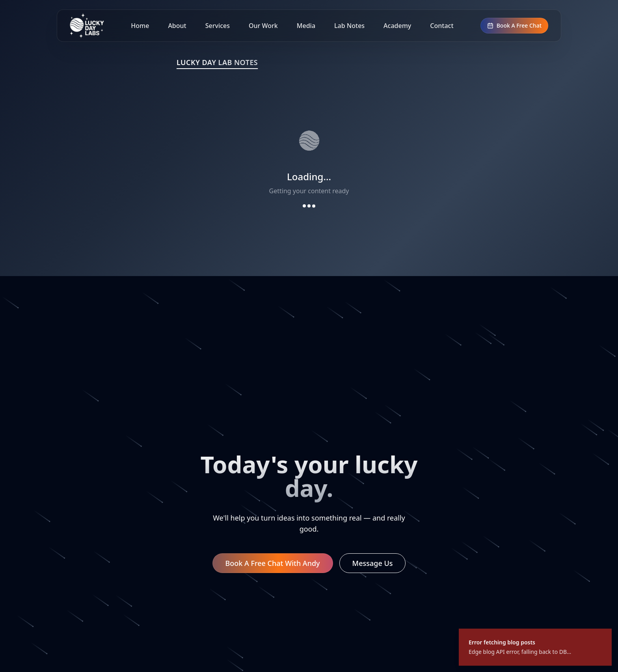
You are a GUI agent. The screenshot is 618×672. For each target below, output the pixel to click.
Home (140, 26)
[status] (535, 647)
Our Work (263, 26)
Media (306, 26)
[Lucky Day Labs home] (87, 26)
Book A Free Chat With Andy (273, 563)
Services (218, 26)
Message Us (373, 563)
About (177, 26)
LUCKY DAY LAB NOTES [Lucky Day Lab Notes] (217, 62)
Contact (442, 26)
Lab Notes (349, 26)
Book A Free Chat (514, 25)
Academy (397, 26)
